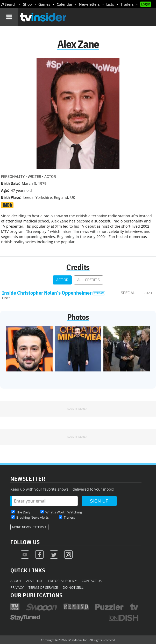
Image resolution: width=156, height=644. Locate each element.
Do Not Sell (73, 587)
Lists (110, 4)
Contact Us (92, 581)
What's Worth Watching (64, 512)
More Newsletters (28, 527)
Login (146, 4)
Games (44, 4)
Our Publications (36, 595)
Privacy (17, 587)
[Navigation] (9, 17)
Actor (62, 280)
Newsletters (89, 4)
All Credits (88, 280)
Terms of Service (43, 587)
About (16, 581)
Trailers (127, 4)
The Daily (23, 512)
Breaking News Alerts (33, 517)
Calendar (65, 4)
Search (11, 4)
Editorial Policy (62, 581)
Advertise (35, 581)
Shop (27, 4)
